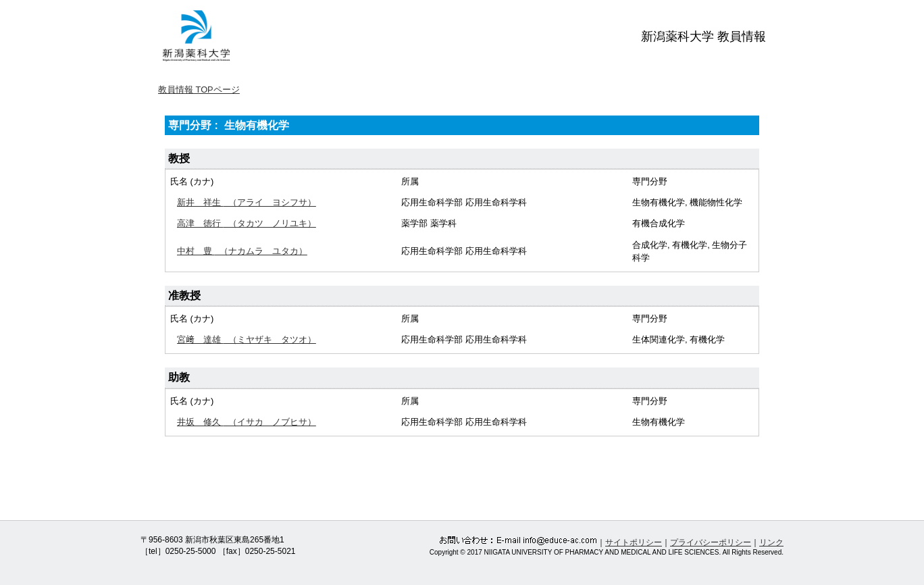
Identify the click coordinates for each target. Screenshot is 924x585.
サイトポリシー (634, 542)
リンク (771, 542)
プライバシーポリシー (711, 542)
